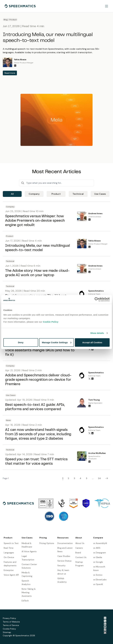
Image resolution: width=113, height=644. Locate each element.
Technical (78, 194)
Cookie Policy (51, 322)
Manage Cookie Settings (57, 342)
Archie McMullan (97, 453)
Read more (10, 73)
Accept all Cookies (92, 342)
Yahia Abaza (20, 59)
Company (34, 194)
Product (56, 194)
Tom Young (94, 400)
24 (99, 478)
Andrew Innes (95, 213)
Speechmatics (96, 291)
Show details (97, 333)
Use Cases (100, 194)
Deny (21, 342)
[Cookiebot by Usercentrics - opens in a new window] (97, 299)
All (12, 194)
